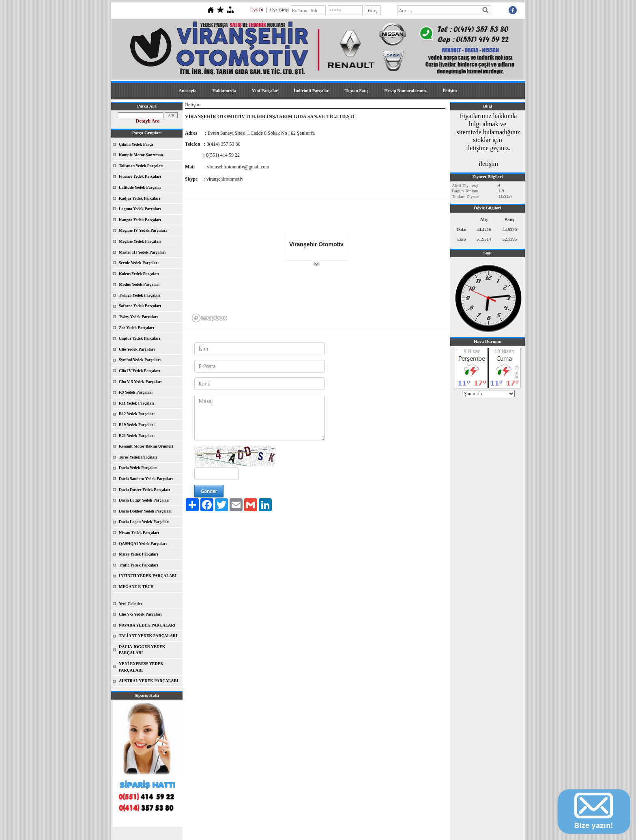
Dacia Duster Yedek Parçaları (144, 490)
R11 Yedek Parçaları (136, 403)
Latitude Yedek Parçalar (140, 187)
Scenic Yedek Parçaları (139, 263)
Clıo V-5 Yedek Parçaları (140, 382)
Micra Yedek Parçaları (139, 554)
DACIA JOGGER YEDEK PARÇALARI (142, 650)
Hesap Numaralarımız (405, 90)
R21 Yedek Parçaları (137, 436)
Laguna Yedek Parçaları (140, 209)
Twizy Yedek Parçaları (138, 317)
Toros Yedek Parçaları (138, 457)
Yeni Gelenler (131, 604)
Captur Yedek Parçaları (140, 338)
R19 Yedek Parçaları (137, 425)
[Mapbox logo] (209, 318)
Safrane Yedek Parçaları (140, 306)
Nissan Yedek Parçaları (139, 533)
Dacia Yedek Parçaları (138, 468)
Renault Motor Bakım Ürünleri (146, 446)
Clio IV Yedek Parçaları (140, 371)
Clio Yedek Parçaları (137, 349)
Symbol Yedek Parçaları (140, 360)
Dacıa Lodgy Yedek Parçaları (144, 500)
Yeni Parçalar (265, 90)
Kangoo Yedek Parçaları (140, 220)
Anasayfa (188, 90)
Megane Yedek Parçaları (140, 241)
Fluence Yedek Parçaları (140, 176)
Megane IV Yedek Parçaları (143, 230)
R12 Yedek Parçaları (137, 414)
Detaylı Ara (148, 121)
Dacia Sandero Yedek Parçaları (146, 479)
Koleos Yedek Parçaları (139, 274)
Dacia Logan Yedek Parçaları (144, 522)
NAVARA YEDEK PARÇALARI (147, 625)
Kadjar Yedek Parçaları (140, 198)
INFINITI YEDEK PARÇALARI (148, 576)
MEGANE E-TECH (136, 587)
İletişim (450, 90)
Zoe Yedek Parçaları (136, 328)
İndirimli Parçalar (311, 90)
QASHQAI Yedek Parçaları (143, 544)
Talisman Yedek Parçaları (141, 166)
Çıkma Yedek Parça (136, 144)
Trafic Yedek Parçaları (139, 565)
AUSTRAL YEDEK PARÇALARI (149, 681)
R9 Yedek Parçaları (136, 392)
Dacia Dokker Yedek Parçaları (145, 511)
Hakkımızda (224, 90)
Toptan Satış (357, 90)
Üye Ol (257, 10)
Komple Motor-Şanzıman (141, 155)
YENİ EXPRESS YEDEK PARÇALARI (141, 667)
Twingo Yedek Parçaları (140, 295)
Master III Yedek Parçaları (142, 252)
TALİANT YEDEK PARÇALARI (148, 636)
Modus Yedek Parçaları (139, 284)
